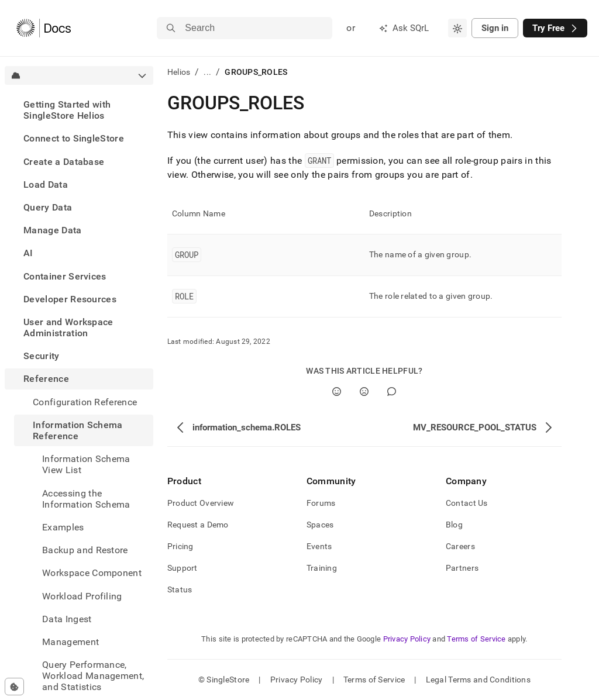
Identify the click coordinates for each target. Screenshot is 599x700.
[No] (364, 392)
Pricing (180, 546)
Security (42, 356)
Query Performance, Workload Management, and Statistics (93, 676)
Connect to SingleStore (74, 138)
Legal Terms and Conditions (478, 680)
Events (319, 546)
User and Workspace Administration (68, 327)
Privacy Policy (407, 639)
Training (322, 568)
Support (183, 568)
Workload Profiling (82, 596)
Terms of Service (476, 639)
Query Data (48, 207)
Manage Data (53, 230)
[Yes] (337, 392)
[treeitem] (79, 110)
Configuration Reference (85, 402)
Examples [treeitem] (63, 527)
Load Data (46, 185)
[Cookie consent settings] (14, 687)
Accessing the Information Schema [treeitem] (86, 499)
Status (180, 589)
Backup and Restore (85, 550)
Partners (462, 568)
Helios (179, 72)
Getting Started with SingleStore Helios (67, 110)
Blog (454, 525)
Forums (321, 503)
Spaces (320, 525)
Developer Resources (70, 299)
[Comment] (392, 392)
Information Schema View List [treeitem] (86, 464)
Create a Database (64, 162)
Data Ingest (67, 619)
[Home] (44, 28)
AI (28, 253)
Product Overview (201, 503)
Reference (46, 379)
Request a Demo (198, 525)
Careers (460, 546)
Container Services (65, 276)
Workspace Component (92, 573)
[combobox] (457, 28)
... (207, 72)
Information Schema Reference (78, 430)
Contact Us (467, 503)
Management (70, 642)
